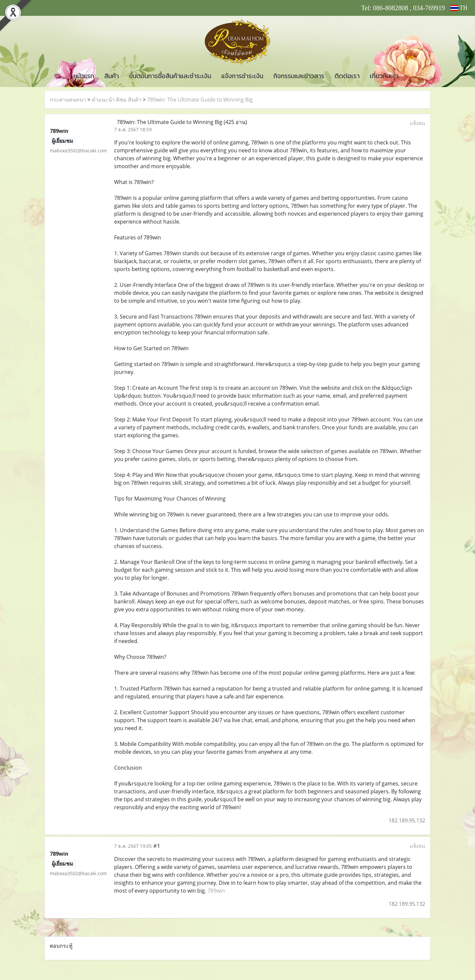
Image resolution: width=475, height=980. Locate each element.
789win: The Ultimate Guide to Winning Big (200, 100)
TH (459, 8)
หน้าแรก (84, 76)
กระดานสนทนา (68, 100)
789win (216, 891)
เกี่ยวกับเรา (384, 76)
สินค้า (111, 76)
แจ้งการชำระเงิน (242, 76)
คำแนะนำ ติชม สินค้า (117, 100)
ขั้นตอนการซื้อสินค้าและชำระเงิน (170, 76)
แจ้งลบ (417, 123)
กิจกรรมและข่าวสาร (299, 76)
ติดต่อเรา (347, 76)
